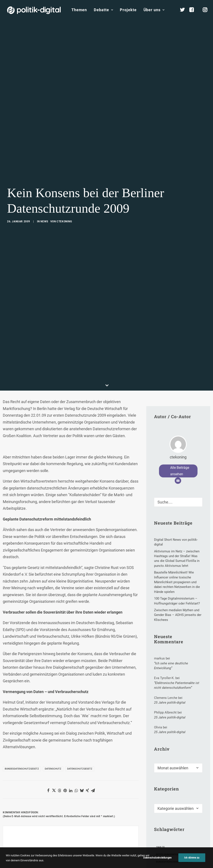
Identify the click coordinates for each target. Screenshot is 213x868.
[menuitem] (79, 10)
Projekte (128, 10)
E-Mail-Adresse (65, 835)
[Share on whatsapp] (76, 750)
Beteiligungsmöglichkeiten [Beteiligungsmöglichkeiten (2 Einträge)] (175, 814)
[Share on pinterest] (65, 750)
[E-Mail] (178, 440)
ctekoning (64, 201)
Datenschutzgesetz (80, 728)
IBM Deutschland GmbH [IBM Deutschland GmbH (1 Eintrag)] (172, 865)
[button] (197, 460)
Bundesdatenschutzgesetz (22, 728)
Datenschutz (53, 728)
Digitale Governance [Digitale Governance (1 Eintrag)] (171, 843)
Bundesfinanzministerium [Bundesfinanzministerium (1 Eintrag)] (174, 821)
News (44, 201)
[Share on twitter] (54, 750)
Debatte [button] (103, 10)
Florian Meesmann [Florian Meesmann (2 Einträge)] (170, 850)
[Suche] (178, 461)
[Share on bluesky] (82, 750)
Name (9, 835)
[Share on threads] (59, 750)
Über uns (154, 10)
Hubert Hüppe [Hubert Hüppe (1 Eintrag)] (166, 858)
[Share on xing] (87, 750)
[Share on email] (93, 750)
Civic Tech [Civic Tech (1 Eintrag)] (164, 836)
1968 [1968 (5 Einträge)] (160, 806)
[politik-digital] (34, 10)
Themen (79, 10)
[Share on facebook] (48, 750)
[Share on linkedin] (71, 750)
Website (104, 835)
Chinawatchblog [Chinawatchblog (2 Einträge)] (168, 828)
